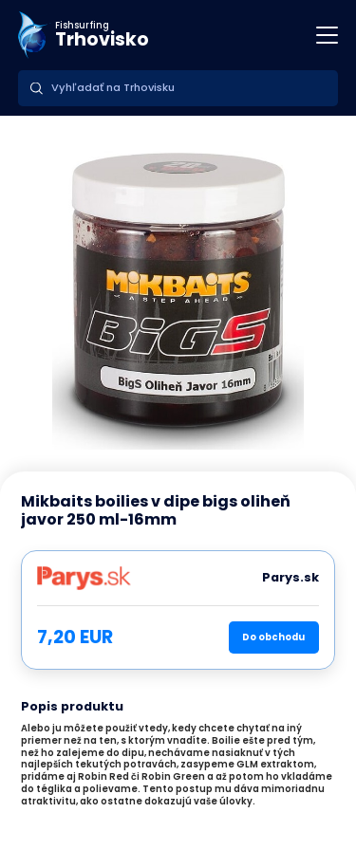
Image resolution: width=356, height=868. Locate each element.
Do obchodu (273, 637)
